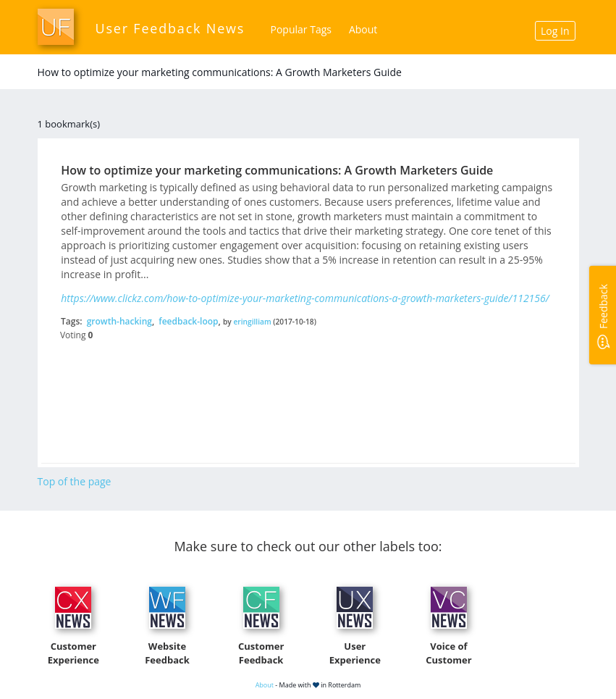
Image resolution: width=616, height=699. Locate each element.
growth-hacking (119, 321)
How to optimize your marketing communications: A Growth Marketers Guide (277, 170)
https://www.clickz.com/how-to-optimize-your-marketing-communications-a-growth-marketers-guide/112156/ (305, 298)
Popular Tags (301, 29)
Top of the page (75, 481)
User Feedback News (170, 28)
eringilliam (252, 322)
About (363, 29)
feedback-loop (188, 321)
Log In (555, 31)
